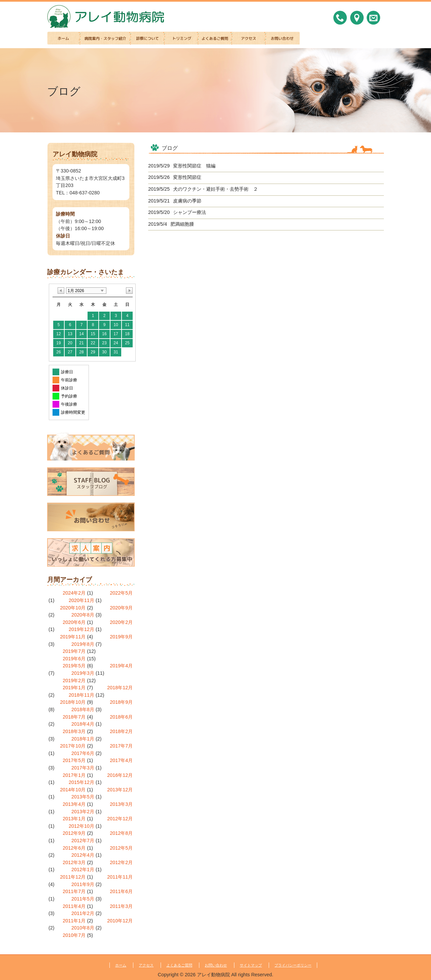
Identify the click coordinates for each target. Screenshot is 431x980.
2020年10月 (73, 608)
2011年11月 (120, 877)
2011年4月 (74, 906)
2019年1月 (74, 688)
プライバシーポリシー (293, 965)
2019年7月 (74, 651)
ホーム (121, 965)
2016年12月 (120, 775)
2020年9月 (121, 608)
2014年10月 (73, 790)
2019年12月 (81, 629)
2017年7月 (121, 746)
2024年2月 (74, 593)
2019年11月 (73, 637)
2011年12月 (73, 877)
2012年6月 (74, 848)
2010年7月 (74, 935)
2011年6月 (121, 891)
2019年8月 (83, 644)
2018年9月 (121, 702)
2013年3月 (121, 804)
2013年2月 (83, 812)
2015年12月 (81, 782)
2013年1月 (74, 819)
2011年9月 (83, 884)
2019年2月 (74, 681)
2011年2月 (83, 913)
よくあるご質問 (179, 965)
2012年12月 (120, 819)
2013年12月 (120, 790)
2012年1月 (83, 870)
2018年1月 (83, 739)
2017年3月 (83, 768)
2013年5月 (83, 797)
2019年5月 (74, 666)
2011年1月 (74, 921)
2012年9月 (74, 833)
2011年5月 (83, 899)
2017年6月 (83, 753)
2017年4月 (121, 760)
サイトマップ (251, 965)
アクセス (146, 965)
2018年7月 (74, 717)
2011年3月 (121, 906)
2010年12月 (120, 921)
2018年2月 (121, 731)
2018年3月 (74, 731)
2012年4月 (83, 855)
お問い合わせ (216, 965)
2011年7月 (74, 891)
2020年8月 (83, 615)
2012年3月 (74, 862)
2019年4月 (121, 666)
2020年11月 (81, 600)
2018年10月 (73, 702)
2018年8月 (83, 709)
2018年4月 (83, 724)
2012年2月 (121, 862)
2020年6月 (74, 622)
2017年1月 (74, 775)
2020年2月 (121, 622)
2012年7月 (83, 841)
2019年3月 (83, 673)
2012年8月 (121, 833)
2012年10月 (81, 826)
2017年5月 (74, 760)
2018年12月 (120, 688)
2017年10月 (73, 746)
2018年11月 (81, 695)
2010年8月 (83, 928)
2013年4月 (74, 804)
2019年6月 (74, 659)
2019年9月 (121, 637)
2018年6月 (121, 717)
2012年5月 (121, 848)
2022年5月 (121, 593)
